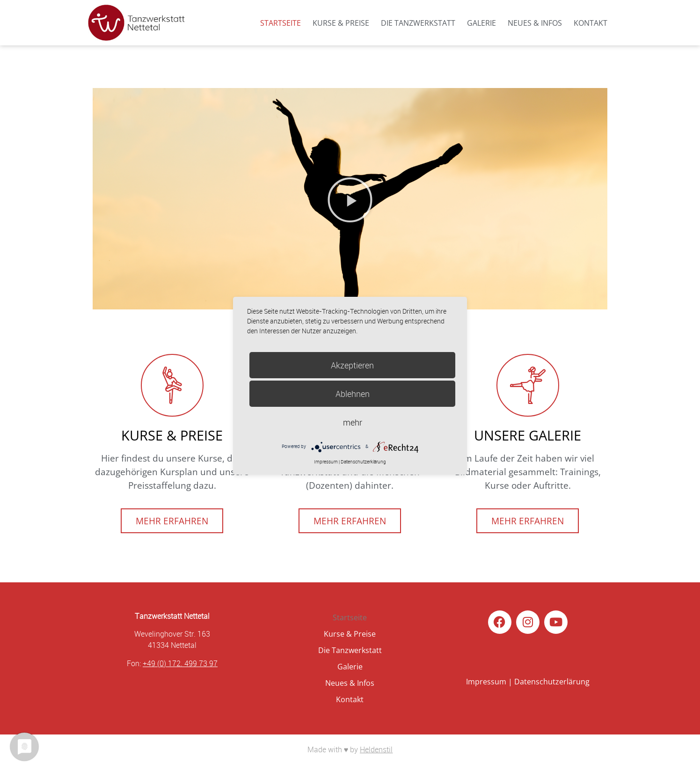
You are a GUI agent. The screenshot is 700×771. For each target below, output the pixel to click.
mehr (353, 422)
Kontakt (591, 23)
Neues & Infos (535, 23)
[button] (350, 200)
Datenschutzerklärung (363, 462)
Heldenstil (376, 749)
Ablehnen (353, 394)
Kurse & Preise (341, 23)
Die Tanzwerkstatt (418, 23)
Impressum (486, 682)
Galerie (481, 23)
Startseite (281, 23)
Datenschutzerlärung (552, 682)
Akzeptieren (352, 365)
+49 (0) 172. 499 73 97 (180, 663)
